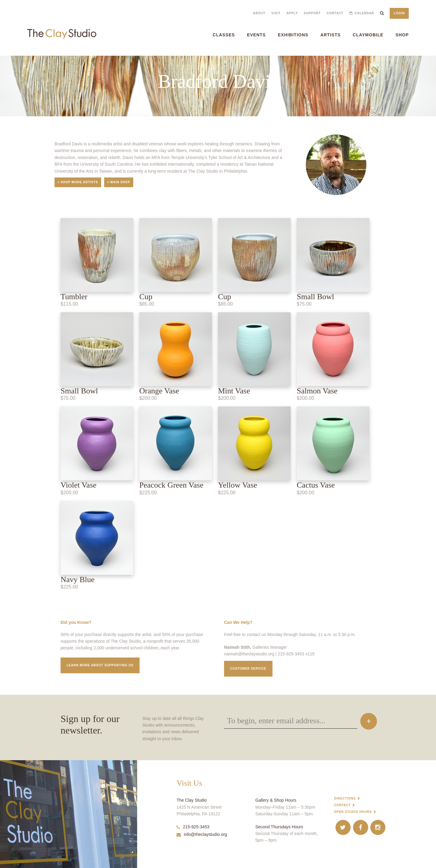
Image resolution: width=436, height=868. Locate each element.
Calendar (364, 13)
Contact (335, 13)
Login (399, 13)
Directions (345, 798)
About (259, 13)
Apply (292, 13)
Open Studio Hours (353, 812)
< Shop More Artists (78, 182)
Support (312, 13)
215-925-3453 (193, 827)
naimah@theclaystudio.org (249, 654)
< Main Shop (119, 182)
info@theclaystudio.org (202, 834)
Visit (276, 13)
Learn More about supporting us (100, 665)
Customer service (248, 669)
